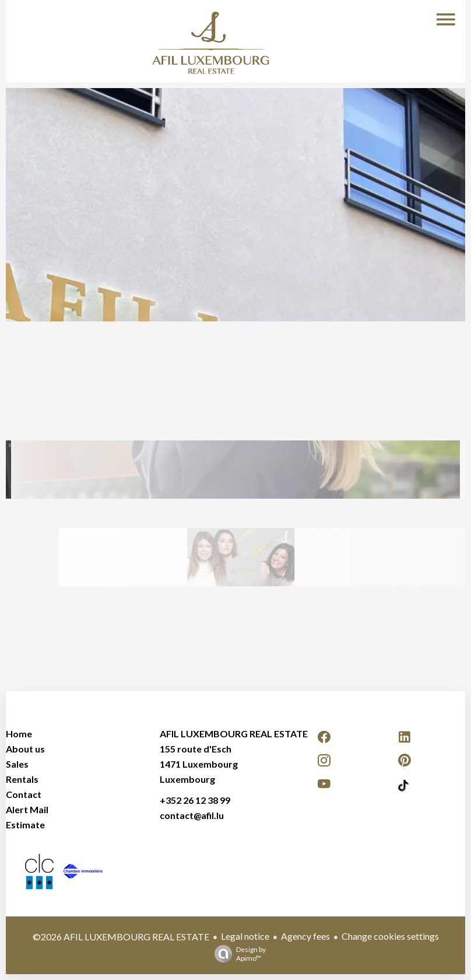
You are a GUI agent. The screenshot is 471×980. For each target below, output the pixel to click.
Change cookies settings (390, 936)
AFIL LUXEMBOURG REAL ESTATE (234, 734)
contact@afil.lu (192, 815)
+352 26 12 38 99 (195, 800)
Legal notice (245, 936)
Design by (237, 954)
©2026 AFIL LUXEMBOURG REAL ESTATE (121, 937)
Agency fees (305, 936)
